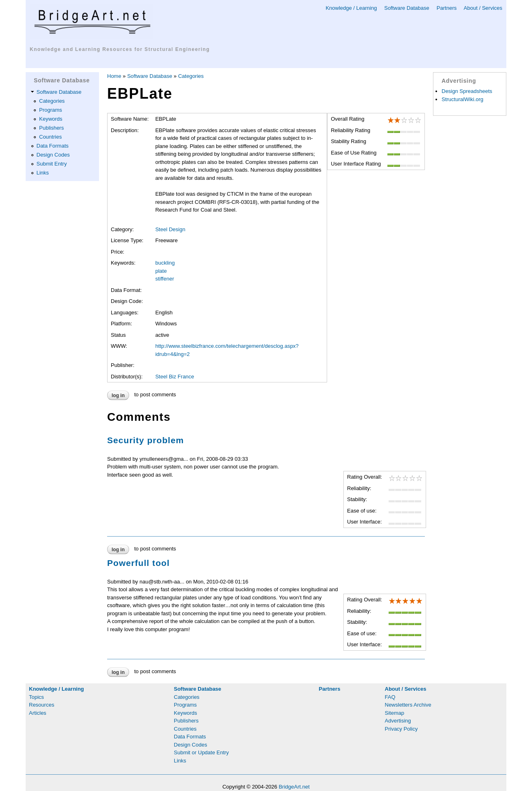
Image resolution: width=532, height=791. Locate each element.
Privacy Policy (401, 729)
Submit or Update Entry (201, 752)
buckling (165, 263)
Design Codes (53, 155)
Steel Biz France (175, 377)
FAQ (390, 697)
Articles (38, 713)
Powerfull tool (138, 563)
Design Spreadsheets (467, 91)
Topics (36, 697)
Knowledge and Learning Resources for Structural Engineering (120, 49)
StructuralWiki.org (463, 99)
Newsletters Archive (408, 705)
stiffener (165, 279)
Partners (447, 8)
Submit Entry (52, 164)
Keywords (51, 119)
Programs (51, 110)
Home (114, 76)
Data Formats (53, 146)
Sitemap (395, 713)
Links (43, 173)
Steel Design (170, 229)
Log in (118, 395)
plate (161, 271)
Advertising (398, 721)
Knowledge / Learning (351, 8)
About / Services (483, 8)
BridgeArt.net (294, 787)
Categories (52, 101)
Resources (42, 705)
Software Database (407, 8)
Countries (51, 137)
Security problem (145, 440)
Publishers (52, 128)
